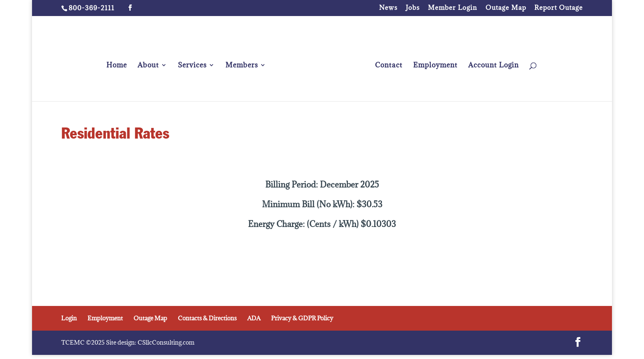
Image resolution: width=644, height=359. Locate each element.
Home (117, 66)
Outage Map (506, 8)
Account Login (493, 66)
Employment (435, 66)
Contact (389, 66)
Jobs (413, 8)
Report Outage (559, 8)
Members (242, 66)
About (148, 66)
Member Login (453, 8)
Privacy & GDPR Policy (302, 318)
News (388, 8)
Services (192, 66)
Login (69, 318)
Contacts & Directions (207, 318)
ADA (254, 318)
